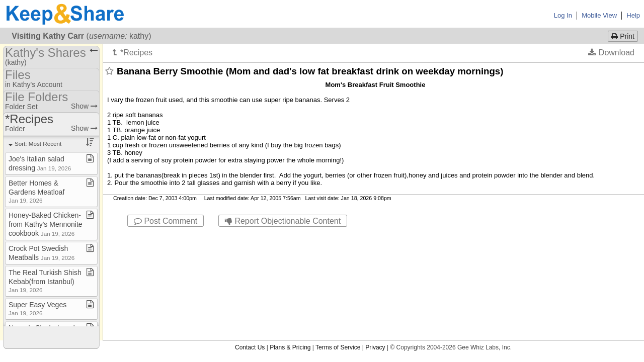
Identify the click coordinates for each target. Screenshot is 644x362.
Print (623, 36)
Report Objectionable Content (283, 221)
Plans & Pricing (290, 236)
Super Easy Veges (37, 308)
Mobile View (599, 15)
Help (633, 15)
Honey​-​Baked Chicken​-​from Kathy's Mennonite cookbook (46, 224)
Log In (563, 15)
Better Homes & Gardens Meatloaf (36, 191)
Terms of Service (338, 236)
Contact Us (250, 236)
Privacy (375, 236)
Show (84, 106)
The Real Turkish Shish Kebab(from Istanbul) (45, 281)
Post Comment (166, 221)
